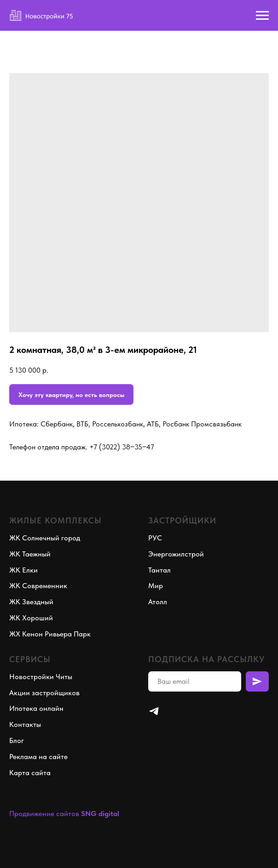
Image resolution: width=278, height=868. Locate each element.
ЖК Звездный (31, 602)
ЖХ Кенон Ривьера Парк (50, 634)
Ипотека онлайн (36, 708)
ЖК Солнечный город (45, 538)
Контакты (25, 724)
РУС (155, 538)
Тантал (159, 570)
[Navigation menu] (262, 16)
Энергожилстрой (176, 554)
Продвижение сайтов (44, 814)
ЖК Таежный (30, 554)
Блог (17, 740)
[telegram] (154, 711)
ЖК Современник (38, 586)
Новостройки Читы (41, 677)
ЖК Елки (23, 570)
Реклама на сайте (38, 757)
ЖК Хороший (31, 618)
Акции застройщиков (44, 693)
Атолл (158, 602)
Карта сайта (30, 773)
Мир (156, 586)
